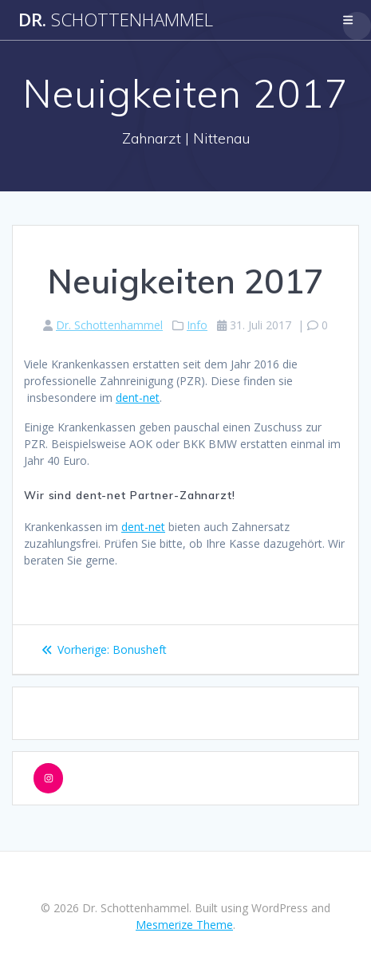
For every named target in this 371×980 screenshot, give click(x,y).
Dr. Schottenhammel (109, 325)
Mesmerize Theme (184, 925)
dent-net (138, 398)
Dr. (116, 20)
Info (197, 325)
